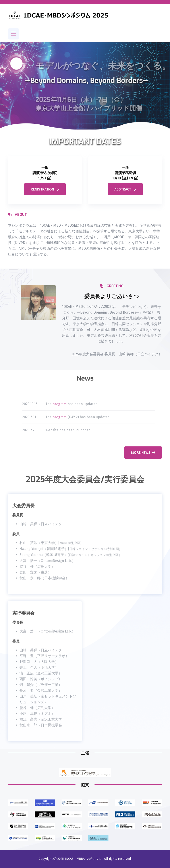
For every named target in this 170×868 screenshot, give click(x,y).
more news (143, 453)
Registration (45, 190)
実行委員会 (23, 616)
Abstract (125, 190)
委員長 (18, 518)
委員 (16, 537)
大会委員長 (23, 509)
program (60, 407)
